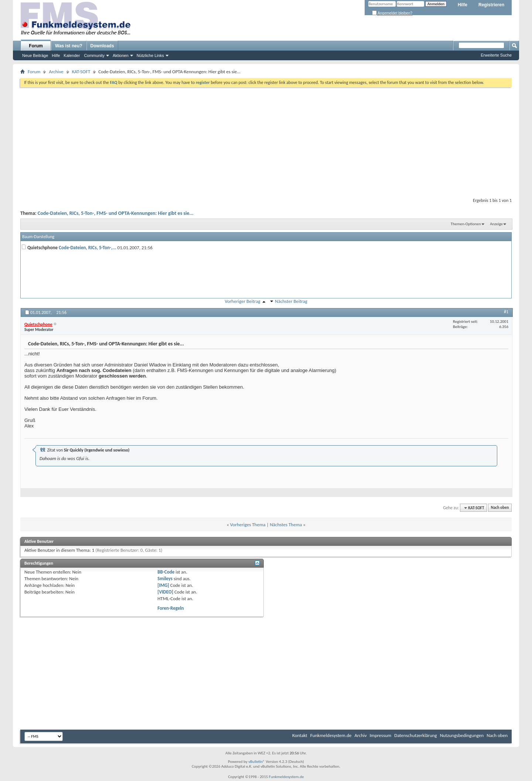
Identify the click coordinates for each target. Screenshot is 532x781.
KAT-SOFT (81, 72)
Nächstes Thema (286, 525)
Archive (56, 72)
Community (94, 55)
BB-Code (166, 572)
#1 (506, 312)
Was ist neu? (69, 46)
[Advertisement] (266, 141)
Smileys (165, 579)
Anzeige (496, 224)
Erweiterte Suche (496, 55)
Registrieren (491, 5)
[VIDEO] (165, 592)
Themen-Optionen (466, 224)
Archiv (361, 735)
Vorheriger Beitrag (242, 301)
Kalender (72, 55)
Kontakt (300, 735)
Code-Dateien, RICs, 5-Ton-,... (88, 248)
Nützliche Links (150, 55)
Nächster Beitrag (291, 301)
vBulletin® (257, 762)
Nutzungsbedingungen (462, 735)
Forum (36, 46)
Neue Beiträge (35, 55)
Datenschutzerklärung (416, 735)
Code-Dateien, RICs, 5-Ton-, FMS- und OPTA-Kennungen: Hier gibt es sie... (116, 213)
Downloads (102, 46)
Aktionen (121, 55)
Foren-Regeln (170, 608)
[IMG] (163, 585)
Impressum (381, 735)
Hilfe (463, 5)
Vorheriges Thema (248, 525)
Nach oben (500, 508)
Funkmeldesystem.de (331, 735)
